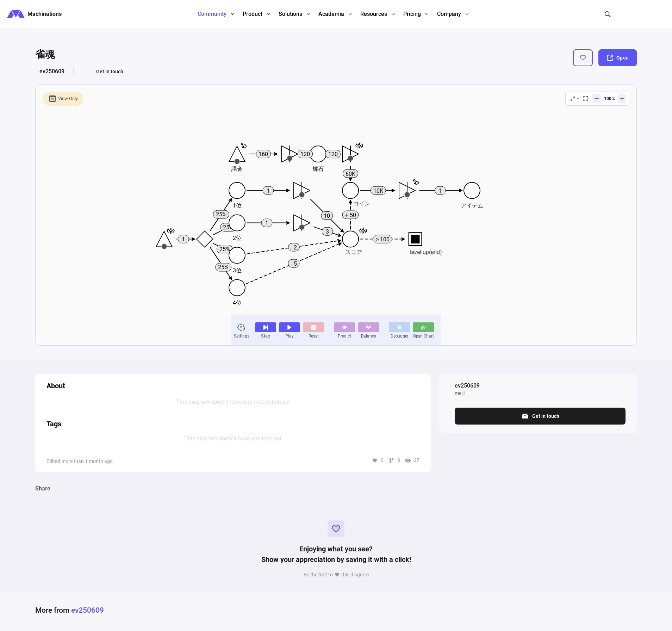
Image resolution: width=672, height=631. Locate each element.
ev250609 (52, 71)
